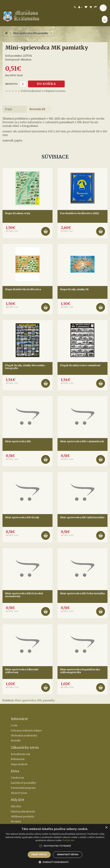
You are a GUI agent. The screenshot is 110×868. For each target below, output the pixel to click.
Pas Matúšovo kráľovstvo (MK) (79, 213)
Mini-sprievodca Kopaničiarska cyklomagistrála (80, 671)
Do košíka (46, 84)
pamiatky (49, 700)
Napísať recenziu (55, 91)
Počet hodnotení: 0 (32, 91)
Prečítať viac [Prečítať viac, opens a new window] (69, 840)
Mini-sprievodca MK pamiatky (31, 33)
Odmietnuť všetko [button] (68, 854)
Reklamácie (18, 759)
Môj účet (16, 806)
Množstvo (11, 84)
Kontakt (16, 741)
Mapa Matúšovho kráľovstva (23, 289)
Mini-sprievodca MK (18, 441)
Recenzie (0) (37, 109)
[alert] (55, 846)
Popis (9, 109)
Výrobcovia (17, 778)
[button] (55, 862)
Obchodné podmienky (24, 736)
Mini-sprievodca (25, 700)
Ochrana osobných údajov (26, 731)
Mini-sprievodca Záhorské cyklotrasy (22, 671)
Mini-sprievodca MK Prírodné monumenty (24, 595)
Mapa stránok (19, 764)
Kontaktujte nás (20, 754)
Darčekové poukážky (23, 783)
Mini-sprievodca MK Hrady (22, 517)
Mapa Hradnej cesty (18, 213)
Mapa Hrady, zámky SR (74, 289)
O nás (14, 725)
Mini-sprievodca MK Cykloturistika (82, 517)
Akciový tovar (19, 793)
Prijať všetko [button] (39, 854)
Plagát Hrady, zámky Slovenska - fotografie (26, 367)
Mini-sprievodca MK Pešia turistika (82, 593)
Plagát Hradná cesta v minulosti (80, 365)
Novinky (16, 822)
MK (39, 700)
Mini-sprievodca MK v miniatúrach (82, 441)
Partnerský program (23, 788)
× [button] (106, 828)
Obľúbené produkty (22, 817)
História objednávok (23, 812)
